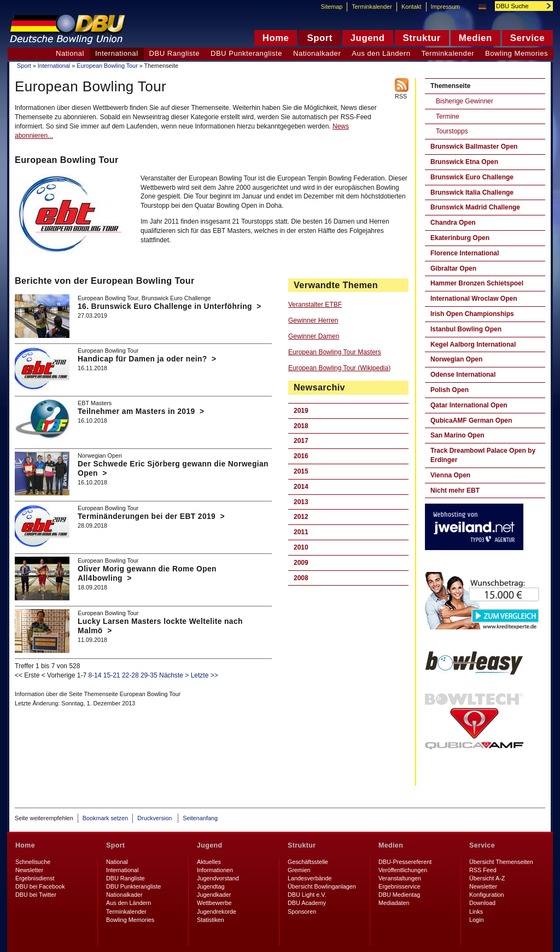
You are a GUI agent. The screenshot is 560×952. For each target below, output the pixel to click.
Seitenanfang (200, 818)
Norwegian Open (456, 359)
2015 (301, 471)
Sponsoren (302, 912)
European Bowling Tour (107, 66)
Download (482, 903)
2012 (301, 517)
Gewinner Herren (313, 320)
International (54, 66)
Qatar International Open (469, 405)
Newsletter (29, 870)
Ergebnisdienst (35, 878)
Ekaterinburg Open (460, 238)
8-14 (95, 675)
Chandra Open (453, 223)
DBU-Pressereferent (405, 862)
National (70, 53)
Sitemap (332, 7)
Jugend (210, 845)
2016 (301, 456)
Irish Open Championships (472, 314)
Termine (448, 116)
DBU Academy (307, 903)
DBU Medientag (399, 895)
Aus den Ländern (381, 53)
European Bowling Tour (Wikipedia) (339, 368)
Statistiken (211, 920)
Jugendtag (211, 886)
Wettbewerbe (214, 903)
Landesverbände (310, 878)
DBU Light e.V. (307, 895)
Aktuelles (209, 862)
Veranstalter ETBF (315, 305)
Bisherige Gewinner (465, 101)
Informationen (215, 870)
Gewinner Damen (314, 336)
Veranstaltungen (400, 878)
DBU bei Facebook (40, 886)
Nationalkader (317, 53)
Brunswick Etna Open (464, 162)
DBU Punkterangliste (246, 53)
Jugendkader (214, 895)
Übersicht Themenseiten (501, 862)
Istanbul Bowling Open (466, 329)
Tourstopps (452, 131)
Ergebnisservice (399, 886)
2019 (301, 411)
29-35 (149, 675)
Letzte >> (205, 675)
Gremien (299, 870)
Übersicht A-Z (487, 878)
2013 (301, 502)
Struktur (302, 845)
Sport (24, 66)
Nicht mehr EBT (455, 490)
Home (25, 845)
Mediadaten (394, 903)
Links (476, 912)
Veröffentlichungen (403, 870)
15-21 (112, 675)
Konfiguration (487, 895)
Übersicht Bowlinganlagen (322, 886)
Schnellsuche (33, 862)
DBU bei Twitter (36, 895)
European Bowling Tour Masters (335, 352)
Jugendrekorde (217, 912)
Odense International (463, 375)
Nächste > (174, 675)
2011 (301, 532)
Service (482, 845)
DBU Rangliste (174, 53)
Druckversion (155, 818)
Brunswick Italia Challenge (472, 192)
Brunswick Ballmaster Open (474, 147)
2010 (301, 547)
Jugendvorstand (218, 878)
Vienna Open (450, 475)
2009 (301, 563)
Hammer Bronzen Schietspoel (477, 283)
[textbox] (518, 6)
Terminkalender (448, 53)
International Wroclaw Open (474, 299)
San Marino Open (457, 435)
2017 (301, 441)
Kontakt (412, 7)
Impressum (445, 7)
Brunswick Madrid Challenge (475, 207)
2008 (301, 578)
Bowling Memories (517, 53)
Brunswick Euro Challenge (472, 177)
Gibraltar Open (453, 268)
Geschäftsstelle (308, 862)
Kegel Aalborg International (473, 344)
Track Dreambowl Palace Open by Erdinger (483, 455)
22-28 (130, 675)
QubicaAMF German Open (471, 420)
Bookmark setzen (105, 818)
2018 (301, 426)
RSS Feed (483, 870)
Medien (391, 845)
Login (476, 920)
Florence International (465, 253)
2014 (301, 487)
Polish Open (450, 390)
